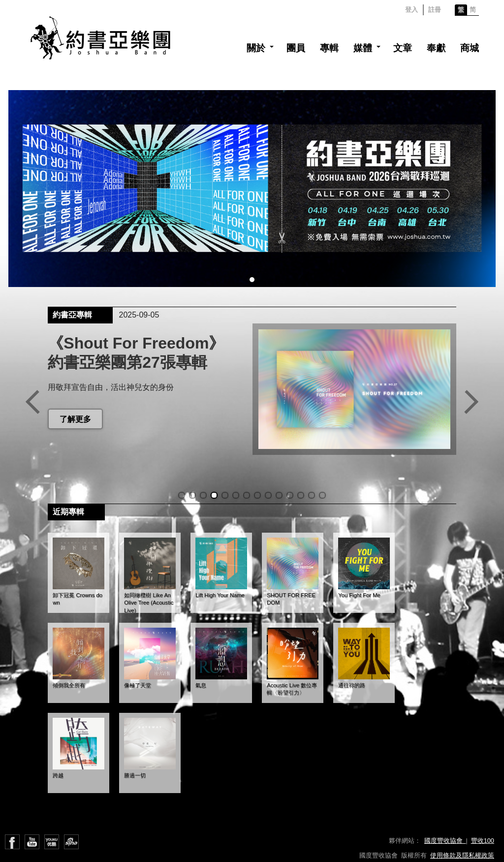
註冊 (435, 10)
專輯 (329, 48)
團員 (296, 48)
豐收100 (483, 841)
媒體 (363, 48)
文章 (403, 48)
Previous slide (32, 402)
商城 (470, 48)
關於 (256, 48)
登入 (411, 10)
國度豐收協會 (445, 841)
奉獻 (436, 48)
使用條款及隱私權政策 (462, 855)
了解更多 (75, 419)
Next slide (472, 402)
